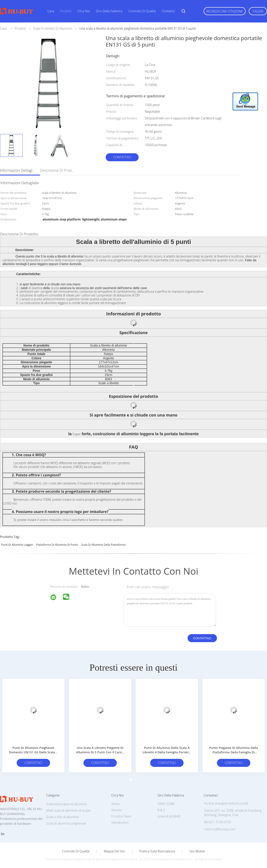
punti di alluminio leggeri (17, 545)
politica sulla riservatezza (157, 851)
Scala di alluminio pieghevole (66, 823)
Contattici (168, 11)
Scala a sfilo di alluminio (63, 817)
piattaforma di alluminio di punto (57, 545)
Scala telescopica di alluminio (67, 804)
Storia (115, 804)
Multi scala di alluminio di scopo (68, 810)
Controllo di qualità (142, 11)
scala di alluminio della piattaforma (103, 545)
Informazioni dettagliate (18, 170)
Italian (258, 11)
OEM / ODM (166, 804)
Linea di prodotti (169, 816)
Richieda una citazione (225, 11)
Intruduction (120, 822)
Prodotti (66, 11)
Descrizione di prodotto (58, 170)
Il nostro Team (121, 816)
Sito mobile (197, 851)
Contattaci (122, 157)
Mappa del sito (114, 851)
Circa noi (84, 11)
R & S (161, 810)
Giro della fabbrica (109, 11)
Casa (51, 11)
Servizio (117, 810)
